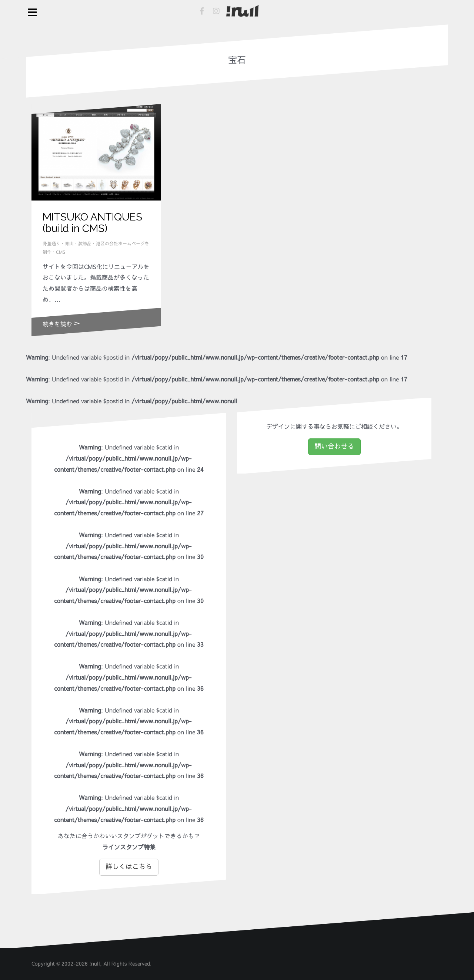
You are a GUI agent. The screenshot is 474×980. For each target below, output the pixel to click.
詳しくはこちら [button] (129, 867)
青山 (69, 244)
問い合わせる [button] (334, 447)
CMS (61, 252)
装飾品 (85, 244)
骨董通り (51, 244)
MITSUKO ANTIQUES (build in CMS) (92, 223)
